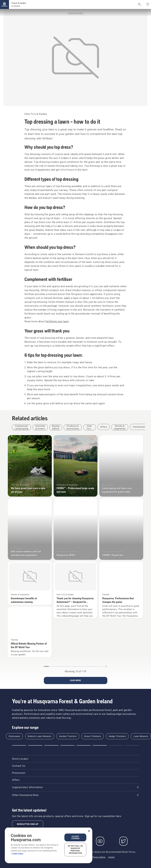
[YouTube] (100, 841)
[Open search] (140, 4)
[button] (19, 745)
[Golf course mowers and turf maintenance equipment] (30, 529)
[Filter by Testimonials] (139, 427)
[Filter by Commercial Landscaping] (21, 427)
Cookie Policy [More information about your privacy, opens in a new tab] (17, 854)
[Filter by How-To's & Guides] (90, 427)
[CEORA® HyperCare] (121, 529)
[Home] (5, 4)
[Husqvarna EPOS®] (76, 529)
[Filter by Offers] (104, 427)
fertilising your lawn (57, 321)
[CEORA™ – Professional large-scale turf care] (76, 466)
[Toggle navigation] (147, 4)
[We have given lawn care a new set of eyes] (30, 466)
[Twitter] (123, 841)
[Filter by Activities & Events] (40, 427)
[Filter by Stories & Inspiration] (120, 427)
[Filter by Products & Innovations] (73, 427)
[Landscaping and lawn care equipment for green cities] (121, 466)
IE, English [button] (16, 6)
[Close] (89, 831)
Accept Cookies (75, 837)
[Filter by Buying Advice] (56, 427)
